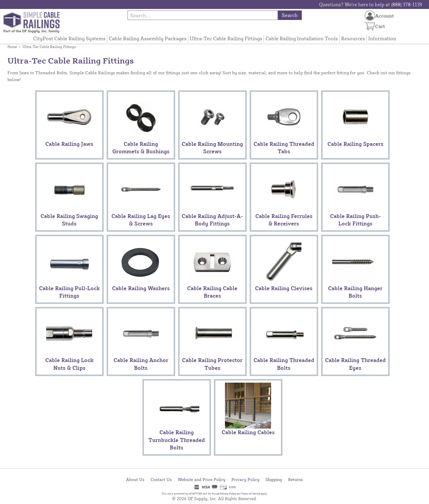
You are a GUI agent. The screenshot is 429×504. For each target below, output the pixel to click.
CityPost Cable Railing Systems (69, 38)
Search (290, 15)
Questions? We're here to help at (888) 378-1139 (371, 4)
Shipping (274, 479)
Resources (353, 38)
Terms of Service (251, 494)
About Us (135, 479)
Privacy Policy (245, 479)
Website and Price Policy (202, 479)
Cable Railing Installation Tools (302, 38)
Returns (296, 479)
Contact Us (161, 479)
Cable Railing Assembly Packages (148, 38)
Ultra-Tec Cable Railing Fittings (226, 38)
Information (382, 38)
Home (12, 47)
